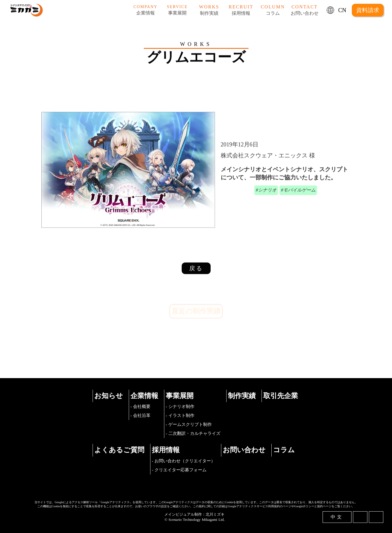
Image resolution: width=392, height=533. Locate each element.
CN (342, 10)
